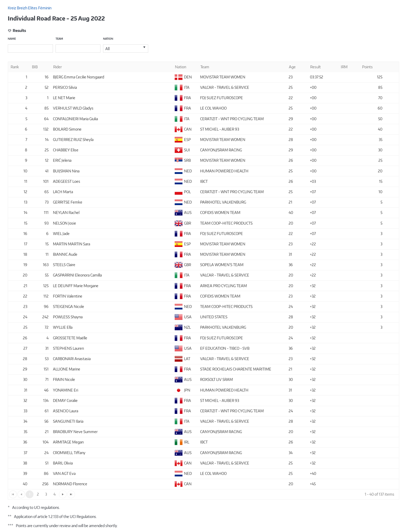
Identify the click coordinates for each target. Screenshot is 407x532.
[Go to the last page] (71, 494)
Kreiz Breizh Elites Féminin (30, 8)
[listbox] (126, 49)
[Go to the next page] (63, 494)
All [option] (107, 49)
